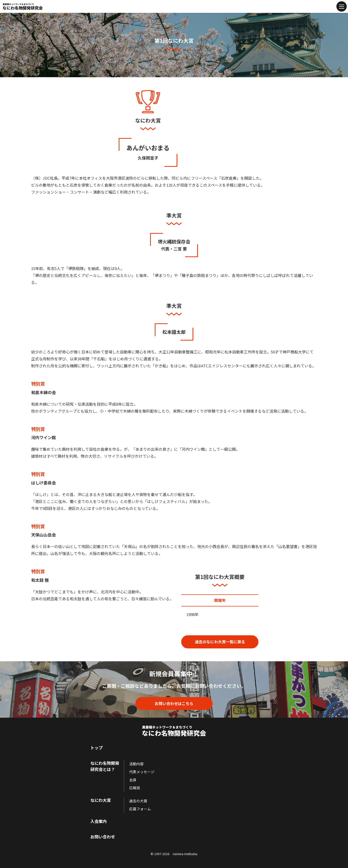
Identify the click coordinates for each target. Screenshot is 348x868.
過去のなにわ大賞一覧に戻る (220, 642)
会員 (133, 780)
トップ (97, 748)
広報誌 (135, 788)
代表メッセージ (142, 772)
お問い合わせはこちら (174, 703)
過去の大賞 (138, 801)
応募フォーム (140, 809)
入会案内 (99, 821)
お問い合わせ (103, 837)
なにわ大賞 (101, 800)
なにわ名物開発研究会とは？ (105, 766)
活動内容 (136, 764)
